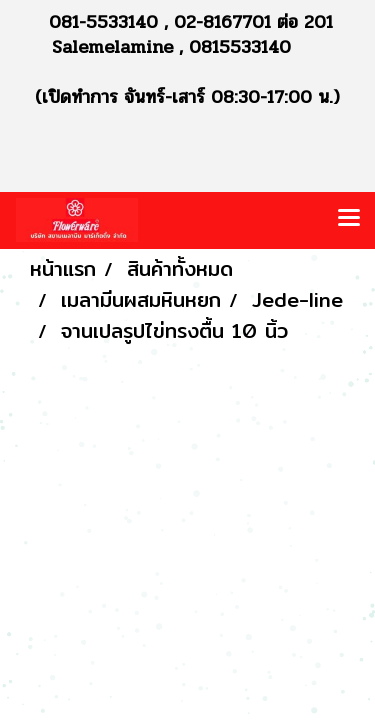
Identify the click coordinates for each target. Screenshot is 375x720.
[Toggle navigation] (349, 220)
